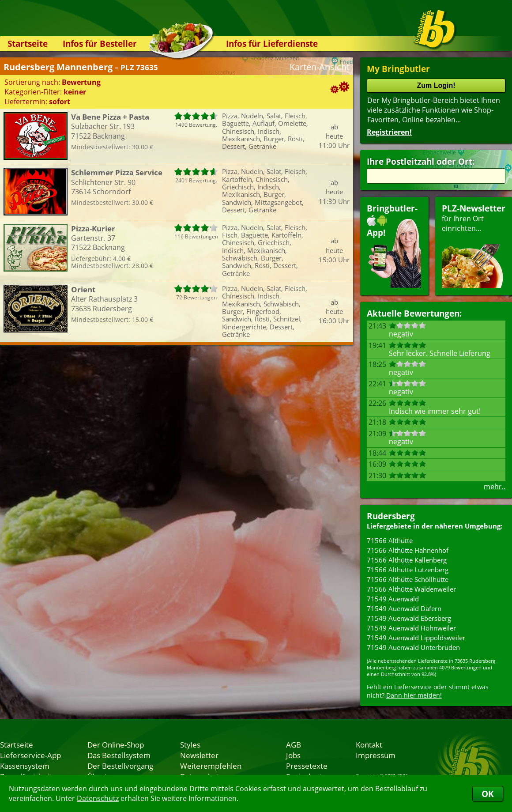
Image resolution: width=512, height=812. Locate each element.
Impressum (376, 755)
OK (488, 794)
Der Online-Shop (116, 744)
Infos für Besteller (100, 43)
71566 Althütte (390, 540)
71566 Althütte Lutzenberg (408, 570)
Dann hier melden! (414, 695)
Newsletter (199, 755)
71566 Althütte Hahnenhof (408, 550)
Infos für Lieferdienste (272, 43)
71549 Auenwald (393, 599)
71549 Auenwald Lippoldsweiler (416, 638)
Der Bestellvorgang (120, 766)
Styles (190, 744)
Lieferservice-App (30, 755)
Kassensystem (25, 766)
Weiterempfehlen (211, 766)
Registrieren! (389, 132)
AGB (294, 744)
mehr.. (495, 487)
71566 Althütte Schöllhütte (408, 579)
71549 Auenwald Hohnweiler (411, 628)
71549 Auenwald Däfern (404, 608)
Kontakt (369, 744)
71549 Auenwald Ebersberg (409, 618)
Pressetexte (307, 766)
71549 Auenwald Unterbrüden (413, 647)
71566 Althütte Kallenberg (407, 560)
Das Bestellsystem (119, 755)
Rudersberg (391, 516)
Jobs (293, 755)
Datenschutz (98, 798)
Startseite (28, 43)
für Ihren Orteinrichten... (474, 245)
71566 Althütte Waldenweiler (411, 589)
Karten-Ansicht (320, 67)
